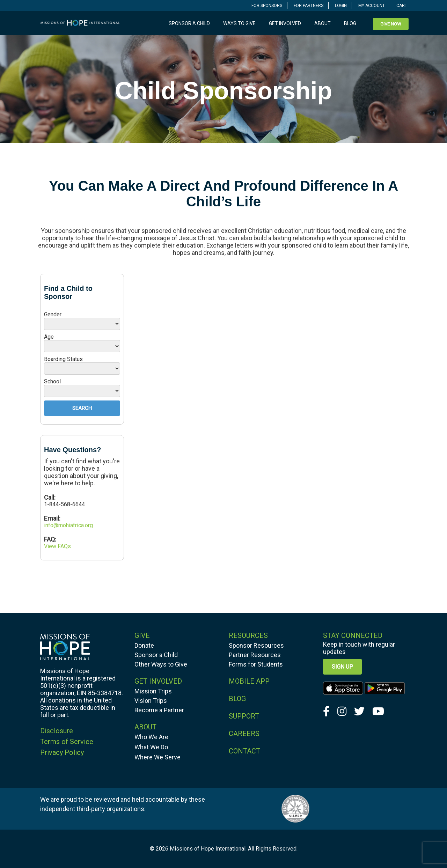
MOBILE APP (249, 681)
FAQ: (50, 539)
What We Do (151, 747)
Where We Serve (157, 757)
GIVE (142, 635)
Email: (52, 518)
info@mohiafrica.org (68, 525)
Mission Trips (153, 691)
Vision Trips (151, 701)
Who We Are (151, 737)
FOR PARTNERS (309, 6)
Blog (350, 23)
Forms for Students (256, 664)
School (52, 381)
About (323, 23)
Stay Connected (353, 635)
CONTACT (244, 751)
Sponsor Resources (256, 645)
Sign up (342, 667)
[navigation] (267, 5)
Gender (53, 314)
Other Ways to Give (161, 664)
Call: (50, 497)
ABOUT (145, 727)
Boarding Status (63, 359)
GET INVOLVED (158, 681)
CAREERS (244, 734)
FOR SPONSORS (267, 6)
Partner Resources (255, 655)
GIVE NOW (391, 24)
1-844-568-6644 (64, 504)
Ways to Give (239, 23)
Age (49, 337)
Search (82, 408)
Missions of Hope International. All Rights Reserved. (234, 849)
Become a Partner (159, 710)
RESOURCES (248, 635)
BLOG (237, 699)
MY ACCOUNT (372, 6)
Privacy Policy (62, 752)
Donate (144, 645)
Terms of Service (67, 742)
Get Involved (285, 23)
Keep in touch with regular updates (359, 648)
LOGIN (341, 6)
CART (402, 6)
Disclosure (57, 731)
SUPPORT (244, 716)
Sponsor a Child (189, 23)
